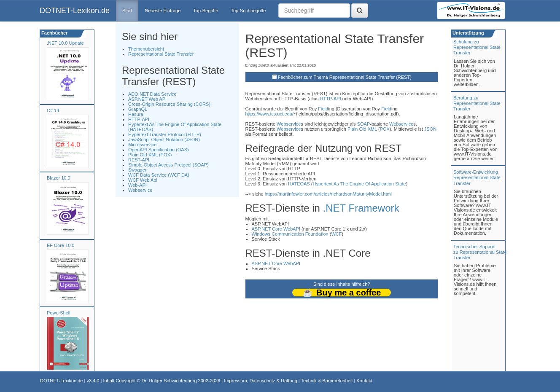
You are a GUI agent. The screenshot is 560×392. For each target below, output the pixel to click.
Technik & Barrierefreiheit (327, 381)
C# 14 (53, 110)
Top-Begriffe (206, 11)
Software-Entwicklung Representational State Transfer (477, 177)
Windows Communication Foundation (290, 234)
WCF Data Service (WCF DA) (159, 175)
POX (385, 129)
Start (127, 11)
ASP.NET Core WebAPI (276, 229)
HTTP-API (139, 119)
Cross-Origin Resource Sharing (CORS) (169, 104)
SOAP (364, 124)
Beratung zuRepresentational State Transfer (477, 103)
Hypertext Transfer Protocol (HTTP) (165, 134)
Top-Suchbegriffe (248, 11)
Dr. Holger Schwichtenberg (169, 381)
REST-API (139, 160)
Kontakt (364, 381)
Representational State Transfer (161, 54)
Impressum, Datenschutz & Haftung (261, 381)
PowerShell (59, 313)
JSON (430, 129)
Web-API (137, 185)
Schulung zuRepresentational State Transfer (477, 47)
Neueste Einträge (163, 11)
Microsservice (142, 145)
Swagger (137, 170)
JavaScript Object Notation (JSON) (164, 140)
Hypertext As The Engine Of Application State (359, 184)
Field (323, 109)
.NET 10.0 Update (65, 43)
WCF (336, 234)
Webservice (140, 190)
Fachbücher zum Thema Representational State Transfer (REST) (345, 77)
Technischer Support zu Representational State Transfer (480, 252)
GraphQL (138, 109)
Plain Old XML (362, 129)
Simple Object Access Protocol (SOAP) (168, 165)
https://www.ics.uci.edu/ (269, 114)
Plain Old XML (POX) (150, 155)
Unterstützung (468, 33)
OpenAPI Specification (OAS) (159, 150)
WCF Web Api (143, 180)
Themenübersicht (146, 49)
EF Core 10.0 (61, 245)
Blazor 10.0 (59, 178)
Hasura (136, 114)
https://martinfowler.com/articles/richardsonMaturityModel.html (328, 194)
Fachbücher (54, 33)
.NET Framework (361, 208)
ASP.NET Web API (147, 99)
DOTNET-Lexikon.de (75, 11)
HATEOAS (299, 184)
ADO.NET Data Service (152, 94)
